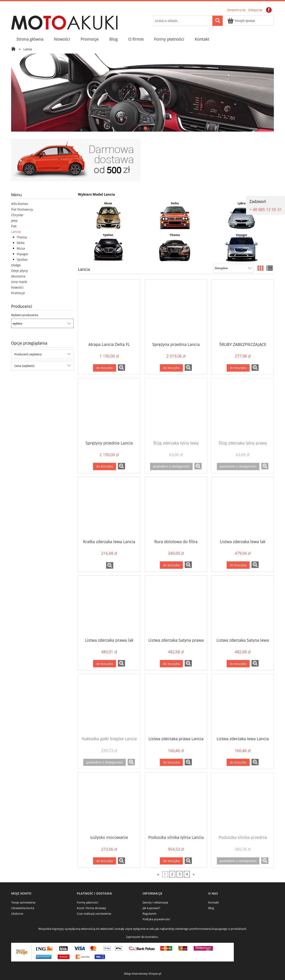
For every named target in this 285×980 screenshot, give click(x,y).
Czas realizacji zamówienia (94, 914)
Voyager (23, 254)
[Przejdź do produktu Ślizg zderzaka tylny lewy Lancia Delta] (176, 409)
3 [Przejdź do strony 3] (180, 874)
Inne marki (19, 282)
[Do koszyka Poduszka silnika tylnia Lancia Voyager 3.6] (171, 861)
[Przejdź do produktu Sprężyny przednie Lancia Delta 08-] (109, 409)
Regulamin (150, 914)
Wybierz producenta (25, 315)
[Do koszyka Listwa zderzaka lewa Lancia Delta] (238, 762)
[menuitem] (30, 39)
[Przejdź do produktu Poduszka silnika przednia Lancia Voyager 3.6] (243, 803)
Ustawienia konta (23, 908)
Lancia (16, 232)
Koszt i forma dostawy (92, 908)
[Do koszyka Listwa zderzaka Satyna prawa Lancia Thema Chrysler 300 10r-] (171, 664)
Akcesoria (18, 276)
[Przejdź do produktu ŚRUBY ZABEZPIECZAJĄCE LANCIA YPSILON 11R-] (243, 310)
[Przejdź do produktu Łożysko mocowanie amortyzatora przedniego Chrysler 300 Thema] (109, 803)
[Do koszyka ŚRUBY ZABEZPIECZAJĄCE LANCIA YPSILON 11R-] (238, 368)
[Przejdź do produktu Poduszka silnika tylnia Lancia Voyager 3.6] (176, 803)
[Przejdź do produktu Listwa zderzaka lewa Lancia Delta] (243, 705)
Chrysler (17, 215)
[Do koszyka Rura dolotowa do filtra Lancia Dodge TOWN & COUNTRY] (171, 565)
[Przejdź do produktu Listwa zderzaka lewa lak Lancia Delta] (243, 508)
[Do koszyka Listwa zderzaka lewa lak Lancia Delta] (238, 565)
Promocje (18, 293)
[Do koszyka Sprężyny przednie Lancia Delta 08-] (104, 466)
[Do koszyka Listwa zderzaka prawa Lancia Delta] (171, 762)
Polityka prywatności (156, 919)
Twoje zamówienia (23, 902)
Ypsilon (22, 259)
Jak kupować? (151, 908)
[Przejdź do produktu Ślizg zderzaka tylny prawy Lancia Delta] (243, 409)
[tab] (140, 128)
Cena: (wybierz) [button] (24, 366)
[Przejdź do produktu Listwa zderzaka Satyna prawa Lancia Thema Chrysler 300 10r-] (176, 606)
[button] (121, 368)
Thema (22, 237)
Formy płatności (88, 902)
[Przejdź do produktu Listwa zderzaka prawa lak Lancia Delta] (109, 606)
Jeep (14, 220)
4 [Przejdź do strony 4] (187, 874)
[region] (142, 93)
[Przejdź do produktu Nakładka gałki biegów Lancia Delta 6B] (109, 705)
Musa (21, 248)
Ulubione (17, 914)
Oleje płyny (19, 271)
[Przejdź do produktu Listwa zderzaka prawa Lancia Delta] (176, 705)
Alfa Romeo (20, 204)
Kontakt (214, 902)
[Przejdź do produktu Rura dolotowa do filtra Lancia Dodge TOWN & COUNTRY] (176, 508)
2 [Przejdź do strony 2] (172, 874)
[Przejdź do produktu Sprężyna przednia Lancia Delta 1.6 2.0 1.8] (176, 310)
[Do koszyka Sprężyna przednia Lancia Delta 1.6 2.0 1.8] (171, 368)
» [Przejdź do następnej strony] (194, 874)
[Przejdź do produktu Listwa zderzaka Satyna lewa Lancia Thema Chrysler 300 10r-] (243, 606)
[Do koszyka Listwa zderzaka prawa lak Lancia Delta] (104, 664)
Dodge (16, 265)
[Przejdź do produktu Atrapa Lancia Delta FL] (109, 310)
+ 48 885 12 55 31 (266, 209)
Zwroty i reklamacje (155, 902)
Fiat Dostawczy (22, 209)
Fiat (14, 226)
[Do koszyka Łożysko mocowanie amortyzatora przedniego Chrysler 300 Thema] (104, 861)
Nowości (17, 287)
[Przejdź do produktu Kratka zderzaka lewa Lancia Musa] (109, 508)
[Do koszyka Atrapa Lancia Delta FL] (104, 368)
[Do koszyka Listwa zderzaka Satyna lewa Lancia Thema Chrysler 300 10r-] (238, 664)
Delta (21, 243)
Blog (211, 908)
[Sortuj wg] (233, 268)
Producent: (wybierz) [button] (28, 354)
